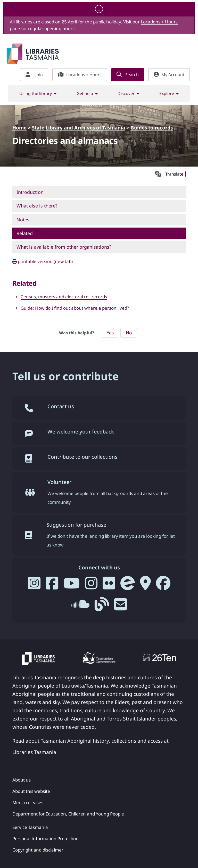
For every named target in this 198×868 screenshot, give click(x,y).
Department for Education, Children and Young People (68, 814)
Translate (174, 174)
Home (19, 128)
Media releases (28, 802)
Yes (110, 333)
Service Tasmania (30, 827)
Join (34, 75)
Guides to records (152, 128)
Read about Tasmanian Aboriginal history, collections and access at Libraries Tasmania (90, 746)
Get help (85, 93)
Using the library (36, 93)
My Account (169, 75)
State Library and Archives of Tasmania (79, 128)
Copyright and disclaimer (38, 850)
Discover (126, 93)
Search (128, 75)
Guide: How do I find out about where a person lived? (75, 308)
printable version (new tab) (43, 261)
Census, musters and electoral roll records (64, 297)
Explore (167, 93)
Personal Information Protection (46, 839)
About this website (31, 791)
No (129, 333)
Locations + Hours (159, 22)
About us (22, 780)
